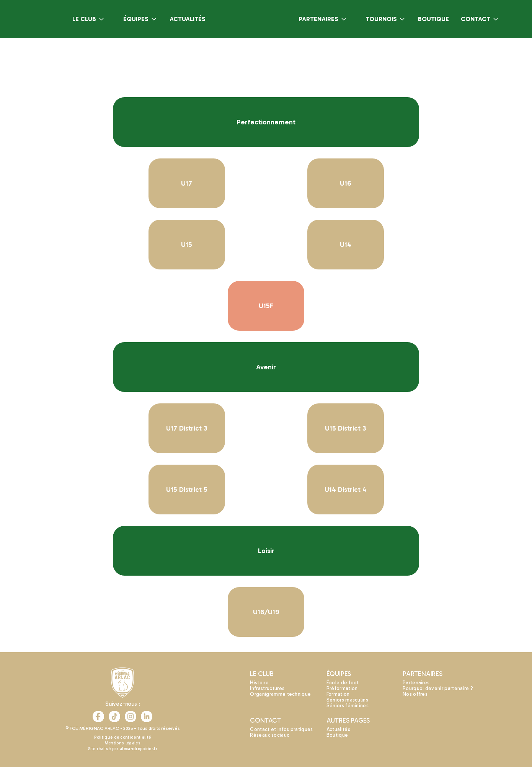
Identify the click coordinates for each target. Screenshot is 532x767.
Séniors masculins (347, 700)
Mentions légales (123, 743)
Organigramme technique (280, 694)
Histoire (259, 683)
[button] (89, 19)
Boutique (337, 735)
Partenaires (416, 683)
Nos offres (415, 694)
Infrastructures (267, 688)
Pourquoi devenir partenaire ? (438, 688)
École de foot (343, 683)
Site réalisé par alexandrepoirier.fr (123, 749)
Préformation (342, 688)
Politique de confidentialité (122, 737)
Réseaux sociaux (269, 735)
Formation (338, 694)
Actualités (338, 729)
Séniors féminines (348, 706)
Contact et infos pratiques (281, 729)
